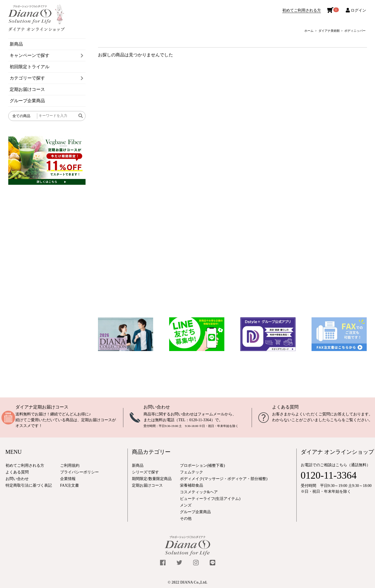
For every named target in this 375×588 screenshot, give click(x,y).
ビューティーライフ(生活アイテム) (210, 499)
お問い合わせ (157, 407)
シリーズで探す (145, 472)
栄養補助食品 (192, 485)
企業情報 (68, 479)
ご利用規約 (70, 466)
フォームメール (211, 414)
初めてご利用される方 (302, 10)
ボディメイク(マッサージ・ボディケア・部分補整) (224, 479)
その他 (186, 519)
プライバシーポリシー (79, 472)
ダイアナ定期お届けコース (42, 407)
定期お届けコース (27, 89)
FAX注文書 (70, 485)
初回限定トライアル (30, 67)
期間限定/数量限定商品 (152, 479)
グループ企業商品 (27, 101)
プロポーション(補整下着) (202, 466)
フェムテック (192, 472)
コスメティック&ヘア (199, 492)
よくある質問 (285, 407)
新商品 (16, 44)
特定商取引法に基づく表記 (29, 485)
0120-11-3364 (200, 420)
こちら (336, 420)
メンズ (186, 505)
